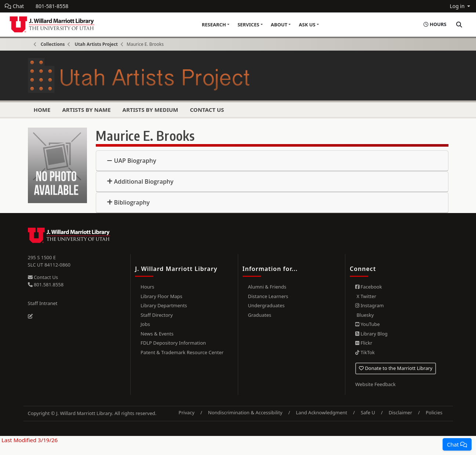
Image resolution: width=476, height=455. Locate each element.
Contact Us (207, 110)
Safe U (368, 412)
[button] (457, 444)
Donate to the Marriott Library (396, 368)
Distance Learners (268, 296)
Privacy (187, 412)
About (279, 25)
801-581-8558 (52, 6)
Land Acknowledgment (321, 412)
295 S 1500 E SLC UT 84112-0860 (49, 261)
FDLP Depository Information (173, 343)
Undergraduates (266, 305)
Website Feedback (375, 384)
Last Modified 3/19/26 (29, 440)
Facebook (369, 287)
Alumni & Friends (267, 287)
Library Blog (371, 334)
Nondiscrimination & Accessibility (245, 412)
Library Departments (164, 305)
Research (214, 25)
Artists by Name (86, 110)
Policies (434, 412)
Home (42, 110)
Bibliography (132, 202)
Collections (53, 44)
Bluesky (364, 315)
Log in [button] (458, 6)
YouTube (368, 324)
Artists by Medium (150, 110)
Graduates (260, 315)
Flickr (364, 343)
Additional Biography (144, 181)
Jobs (145, 324)
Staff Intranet (43, 303)
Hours (147, 287)
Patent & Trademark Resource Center (182, 352)
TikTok (365, 352)
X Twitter (366, 296)
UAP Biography (135, 161)
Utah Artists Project (96, 44)
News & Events (157, 334)
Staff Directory (157, 315)
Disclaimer (400, 412)
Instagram (370, 305)
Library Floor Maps (161, 296)
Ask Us (307, 25)
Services (248, 25)
